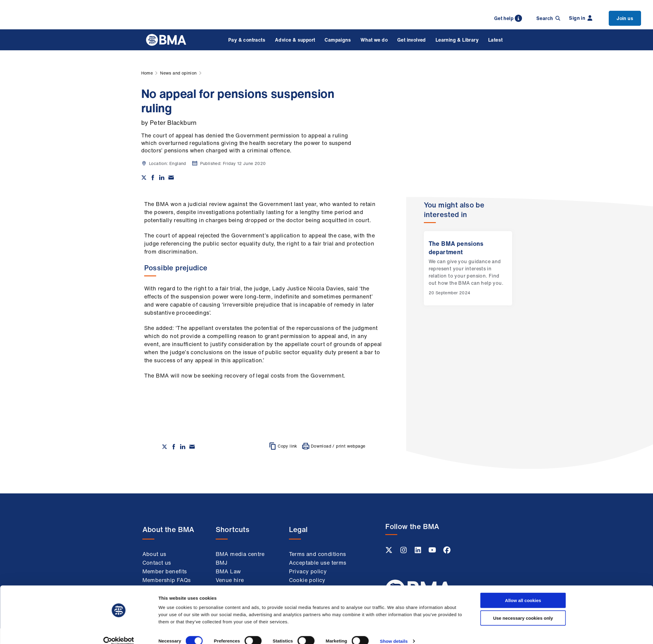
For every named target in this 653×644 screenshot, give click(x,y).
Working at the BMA (169, 589)
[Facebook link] (447, 552)
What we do (374, 40)
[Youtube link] (433, 552)
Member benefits (165, 571)
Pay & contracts (247, 40)
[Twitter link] (389, 552)
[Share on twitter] (144, 178)
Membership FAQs (167, 580)
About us (154, 554)
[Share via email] (171, 178)
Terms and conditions (318, 554)
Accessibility (306, 605)
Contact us (157, 563)
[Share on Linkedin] (162, 178)
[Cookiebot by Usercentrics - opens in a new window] (119, 526)
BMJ (222, 563)
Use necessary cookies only (523, 503)
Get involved (412, 40)
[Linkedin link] (418, 552)
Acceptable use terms (318, 563)
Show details (394, 526)
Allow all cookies (523, 485)
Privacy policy (308, 571)
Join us (625, 18)
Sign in (581, 18)
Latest (495, 40)
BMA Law (228, 571)
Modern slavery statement (310, 593)
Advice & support (295, 40)
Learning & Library (457, 40)
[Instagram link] (404, 552)
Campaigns (338, 40)
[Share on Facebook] (153, 178)
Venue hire (230, 580)
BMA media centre (240, 554)
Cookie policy (307, 580)
